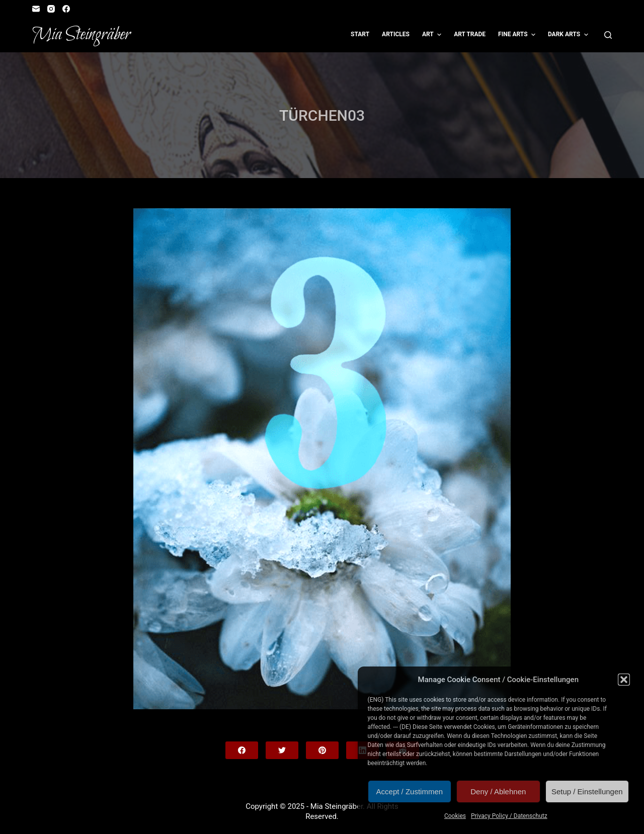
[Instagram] (51, 9)
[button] (624, 680)
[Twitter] (282, 750)
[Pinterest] (322, 750)
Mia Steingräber (81, 35)
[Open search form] (608, 35)
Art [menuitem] (433, 35)
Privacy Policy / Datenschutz (509, 816)
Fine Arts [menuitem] (518, 35)
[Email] (36, 9)
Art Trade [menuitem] (470, 34)
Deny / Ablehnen (498, 791)
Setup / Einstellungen (587, 791)
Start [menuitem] (360, 34)
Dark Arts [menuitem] (569, 35)
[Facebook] (66, 9)
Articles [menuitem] (396, 34)
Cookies (455, 816)
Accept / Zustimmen (410, 791)
